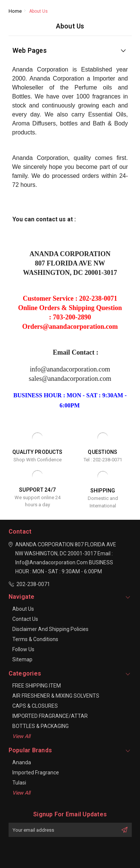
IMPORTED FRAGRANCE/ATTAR (50, 716)
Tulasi (19, 783)
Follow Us (23, 649)
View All (21, 736)
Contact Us (25, 619)
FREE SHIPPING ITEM (37, 686)
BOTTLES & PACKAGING (41, 726)
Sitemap (22, 659)
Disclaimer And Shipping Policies (50, 629)
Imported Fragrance (36, 773)
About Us (23, 609)
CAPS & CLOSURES (35, 706)
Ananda (22, 762)
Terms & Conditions (35, 639)
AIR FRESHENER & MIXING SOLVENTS (56, 696)
